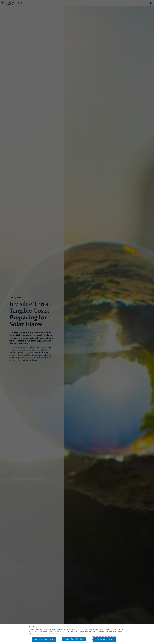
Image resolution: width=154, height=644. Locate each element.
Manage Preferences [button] (105, 639)
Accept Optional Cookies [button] (44, 639)
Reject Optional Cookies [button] (74, 639)
